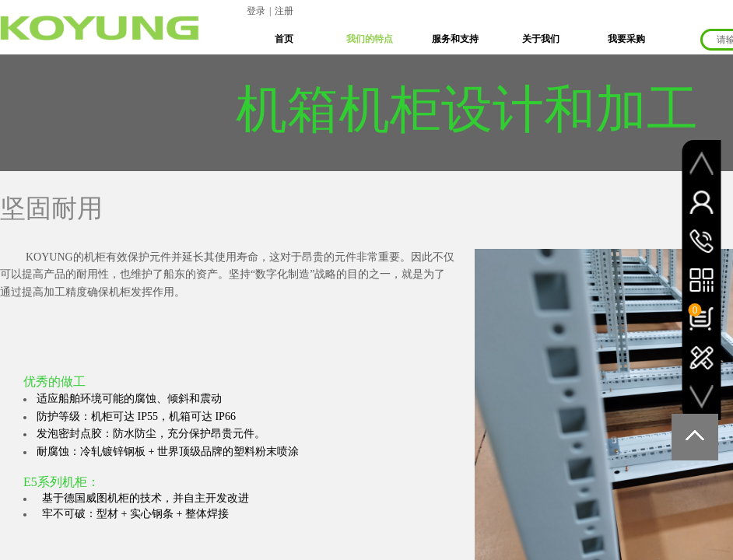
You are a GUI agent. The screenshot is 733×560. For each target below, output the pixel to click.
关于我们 (541, 39)
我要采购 (626, 39)
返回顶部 (695, 437)
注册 (284, 11)
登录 (256, 11)
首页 (284, 39)
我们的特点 (370, 39)
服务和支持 (455, 39)
